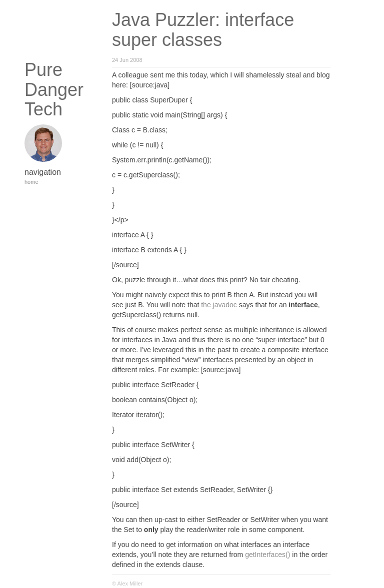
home (31, 182)
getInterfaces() (267, 555)
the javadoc (219, 305)
